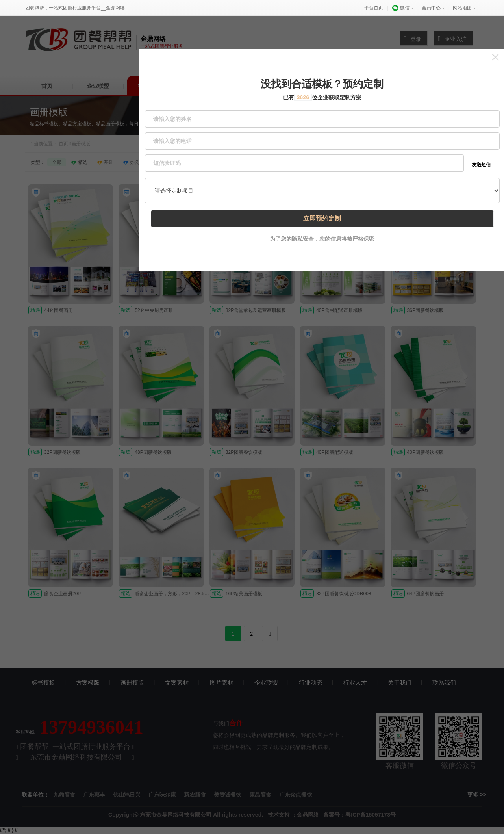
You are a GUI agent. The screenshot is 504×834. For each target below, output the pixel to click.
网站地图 (462, 8)
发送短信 (482, 146)
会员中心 (431, 8)
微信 (401, 8)
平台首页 (374, 8)
